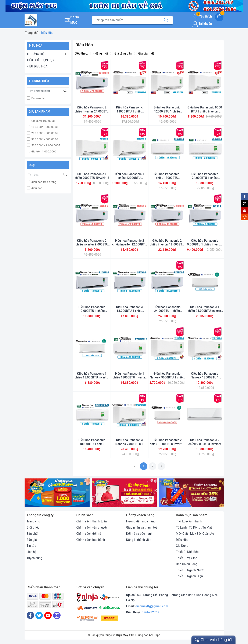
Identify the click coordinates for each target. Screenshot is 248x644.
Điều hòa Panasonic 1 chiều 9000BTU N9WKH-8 (92, 176)
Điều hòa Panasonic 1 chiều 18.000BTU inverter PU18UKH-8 (92, 376)
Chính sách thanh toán (92, 521)
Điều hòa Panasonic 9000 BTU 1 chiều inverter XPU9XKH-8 (205, 109)
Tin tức (31, 546)
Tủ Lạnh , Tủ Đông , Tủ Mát (194, 528)
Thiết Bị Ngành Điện (190, 576)
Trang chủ (33, 521)
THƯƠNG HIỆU (37, 54)
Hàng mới (99, 53)
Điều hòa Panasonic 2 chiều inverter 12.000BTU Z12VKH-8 (129, 243)
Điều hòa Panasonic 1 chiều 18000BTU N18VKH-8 (167, 176)
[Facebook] (30, 615)
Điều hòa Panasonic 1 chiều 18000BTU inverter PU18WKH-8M (129, 376)
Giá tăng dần (121, 53)
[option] (57, 493)
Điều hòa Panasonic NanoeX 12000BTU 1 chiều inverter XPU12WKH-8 (205, 376)
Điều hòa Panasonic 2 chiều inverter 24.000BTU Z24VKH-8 (92, 109)
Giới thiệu (33, 528)
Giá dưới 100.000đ (43, 121)
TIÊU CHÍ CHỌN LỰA (41, 60)
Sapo (157, 635)
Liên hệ (32, 552)
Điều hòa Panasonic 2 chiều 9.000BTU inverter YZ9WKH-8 (205, 442)
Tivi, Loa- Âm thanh (189, 521)
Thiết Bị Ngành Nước (190, 570)
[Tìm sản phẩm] (126, 20)
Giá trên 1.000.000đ (44, 151)
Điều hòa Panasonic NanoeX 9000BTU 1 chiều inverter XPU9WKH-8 (167, 376)
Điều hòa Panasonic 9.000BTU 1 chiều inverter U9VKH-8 (205, 243)
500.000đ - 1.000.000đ (46, 145)
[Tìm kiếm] (166, 20)
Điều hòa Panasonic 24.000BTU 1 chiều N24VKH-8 (205, 176)
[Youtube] (48, 615)
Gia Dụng (182, 546)
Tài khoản (202, 24)
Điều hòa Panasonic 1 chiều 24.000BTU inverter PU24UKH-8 (205, 309)
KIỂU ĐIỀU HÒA (37, 66)
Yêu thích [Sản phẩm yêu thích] (202, 16)
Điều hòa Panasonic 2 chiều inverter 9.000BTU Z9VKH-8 (92, 243)
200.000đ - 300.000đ (44, 133)
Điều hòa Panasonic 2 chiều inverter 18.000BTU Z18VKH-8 (167, 243)
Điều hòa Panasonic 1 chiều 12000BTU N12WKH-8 (129, 176)
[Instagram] (57, 615)
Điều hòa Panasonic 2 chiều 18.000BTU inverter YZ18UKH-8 (167, 442)
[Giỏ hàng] (219, 17)
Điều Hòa (182, 540)
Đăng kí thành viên (139, 540)
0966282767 (151, 612)
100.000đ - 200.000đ (44, 127)
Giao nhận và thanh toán (143, 528)
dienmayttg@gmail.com (152, 606)
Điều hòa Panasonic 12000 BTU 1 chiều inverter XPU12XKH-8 (167, 109)
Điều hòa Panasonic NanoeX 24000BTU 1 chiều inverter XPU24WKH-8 (130, 442)
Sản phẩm (34, 534)
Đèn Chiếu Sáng (187, 564)
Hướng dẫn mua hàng (141, 521)
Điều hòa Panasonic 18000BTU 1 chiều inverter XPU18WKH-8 (92, 442)
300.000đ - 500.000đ (44, 139)
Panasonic (38, 98)
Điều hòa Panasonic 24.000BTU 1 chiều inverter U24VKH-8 (167, 309)
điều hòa (37, 188)
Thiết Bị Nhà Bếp (187, 552)
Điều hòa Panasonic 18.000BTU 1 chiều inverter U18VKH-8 (130, 309)
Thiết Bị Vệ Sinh (187, 558)
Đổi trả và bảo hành (139, 534)
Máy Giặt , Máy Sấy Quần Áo (195, 534)
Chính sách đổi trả (89, 534)
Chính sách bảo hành (91, 540)
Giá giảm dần (145, 53)
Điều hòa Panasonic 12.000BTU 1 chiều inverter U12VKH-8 (92, 309)
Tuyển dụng (35, 558)
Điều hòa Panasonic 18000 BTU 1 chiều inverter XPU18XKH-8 (130, 109)
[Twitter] (39, 615)
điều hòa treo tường (44, 182)
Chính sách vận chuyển (92, 528)
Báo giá (32, 540)
